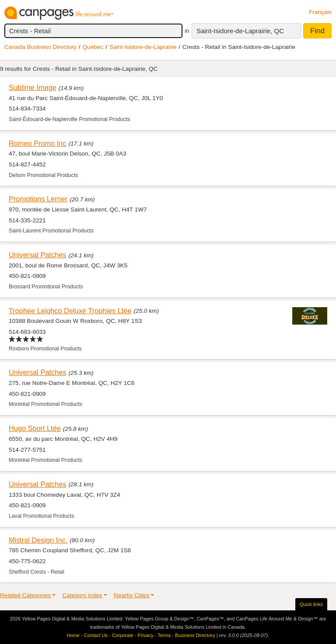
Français (320, 12)
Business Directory (195, 635)
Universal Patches (37, 255)
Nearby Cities (132, 595)
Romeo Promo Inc (37, 143)
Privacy (146, 635)
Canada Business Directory (40, 47)
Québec (93, 47)
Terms (164, 635)
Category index (82, 595)
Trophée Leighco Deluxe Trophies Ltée (70, 311)
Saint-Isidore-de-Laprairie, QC (240, 31)
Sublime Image (33, 87)
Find (317, 31)
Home (73, 635)
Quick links (311, 604)
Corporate (123, 635)
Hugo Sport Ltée (35, 428)
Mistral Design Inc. (38, 540)
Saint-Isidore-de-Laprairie (143, 47)
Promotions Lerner (38, 199)
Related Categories (25, 595)
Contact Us (96, 635)
